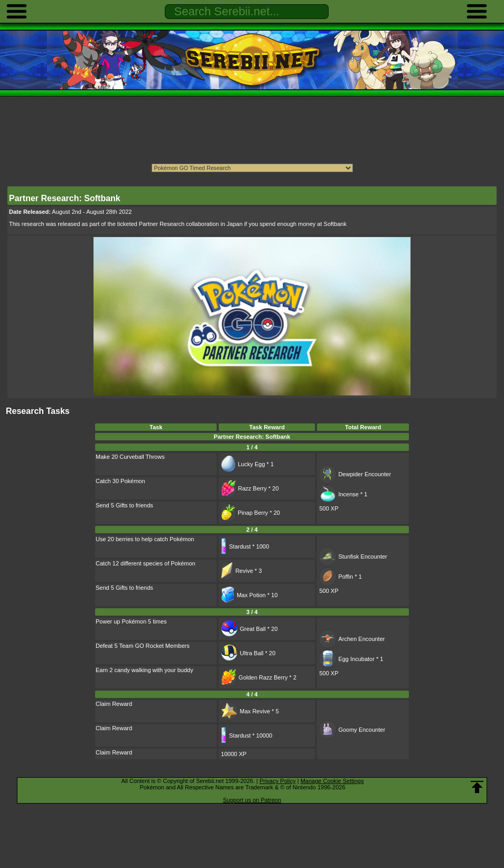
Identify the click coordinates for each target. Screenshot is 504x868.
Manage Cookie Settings (332, 781)
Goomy (347, 730)
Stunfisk (348, 556)
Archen (347, 639)
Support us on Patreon (252, 800)
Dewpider (350, 474)
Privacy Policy (277, 781)
